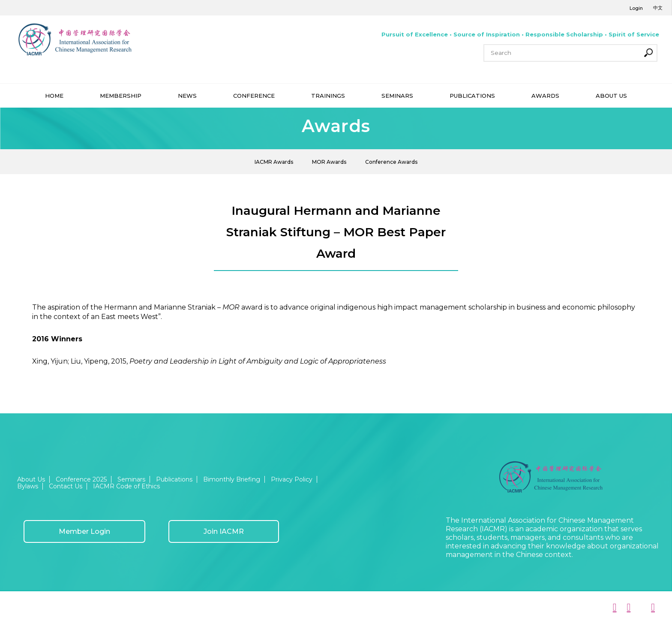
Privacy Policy (292, 479)
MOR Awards (329, 162)
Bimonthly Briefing (232, 479)
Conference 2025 (81, 479)
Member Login (84, 531)
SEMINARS (397, 96)
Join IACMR (224, 531)
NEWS (187, 96)
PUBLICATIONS (472, 96)
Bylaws (28, 486)
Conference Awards (391, 162)
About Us (31, 479)
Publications (174, 479)
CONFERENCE (254, 96)
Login (636, 8)
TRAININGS (328, 96)
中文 (658, 8)
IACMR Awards (274, 162)
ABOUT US (611, 96)
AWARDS (545, 96)
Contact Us (66, 486)
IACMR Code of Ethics (126, 486)
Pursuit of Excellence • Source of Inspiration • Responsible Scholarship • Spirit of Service (520, 34)
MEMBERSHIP (121, 96)
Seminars (131, 479)
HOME (54, 96)
